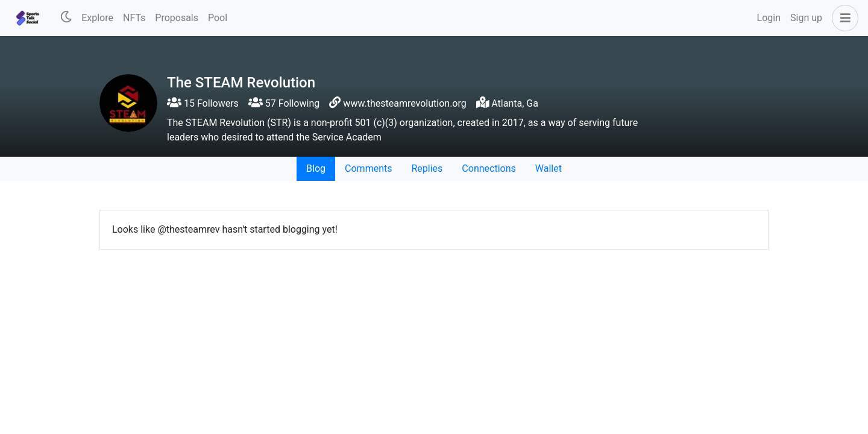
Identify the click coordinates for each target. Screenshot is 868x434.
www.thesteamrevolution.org (404, 103)
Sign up (806, 18)
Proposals (177, 18)
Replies (427, 168)
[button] (843, 18)
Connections (489, 168)
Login (769, 18)
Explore (97, 18)
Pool (218, 18)
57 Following (284, 103)
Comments (368, 168)
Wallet (549, 168)
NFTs (134, 18)
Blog (316, 168)
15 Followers (203, 103)
